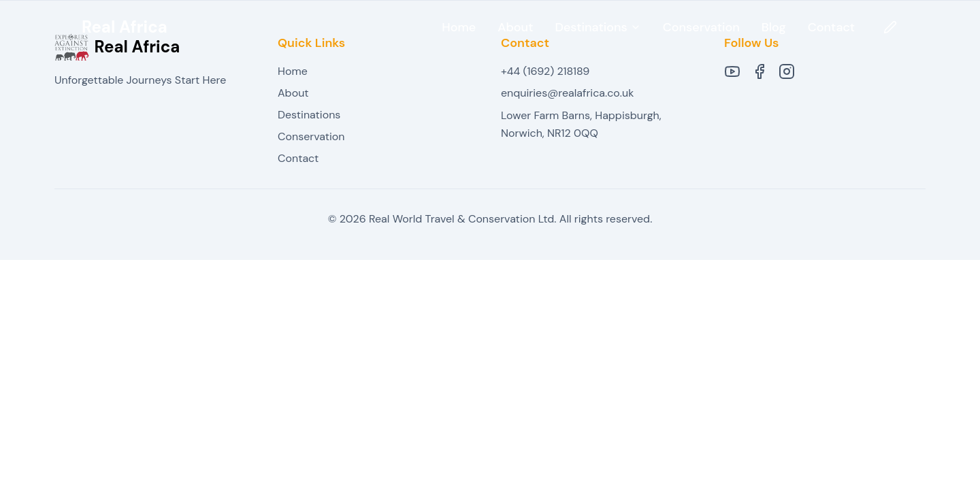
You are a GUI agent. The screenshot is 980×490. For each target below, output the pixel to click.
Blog (774, 27)
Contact (831, 27)
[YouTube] (732, 71)
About (515, 27)
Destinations (309, 115)
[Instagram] (787, 71)
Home (459, 27)
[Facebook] (759, 71)
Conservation (701, 27)
